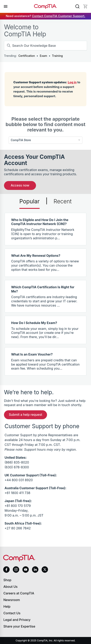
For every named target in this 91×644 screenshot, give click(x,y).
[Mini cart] (85, 6)
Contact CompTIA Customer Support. (59, 16)
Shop (7, 580)
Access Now (20, 185)
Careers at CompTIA (19, 593)
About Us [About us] (10, 587)
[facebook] (6, 570)
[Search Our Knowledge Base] (45, 46)
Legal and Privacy (17, 620)
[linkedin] (35, 569)
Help (7, 606)
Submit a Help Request (25, 415)
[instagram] (16, 570)
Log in (72, 82)
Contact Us (12, 613)
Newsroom (12, 600)
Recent (63, 201)
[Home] (45, 7)
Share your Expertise (19, 626)
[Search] (77, 6)
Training (57, 56)
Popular (29, 201)
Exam (43, 56)
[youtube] (26, 570)
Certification (27, 56)
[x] (45, 570)
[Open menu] (6, 6)
